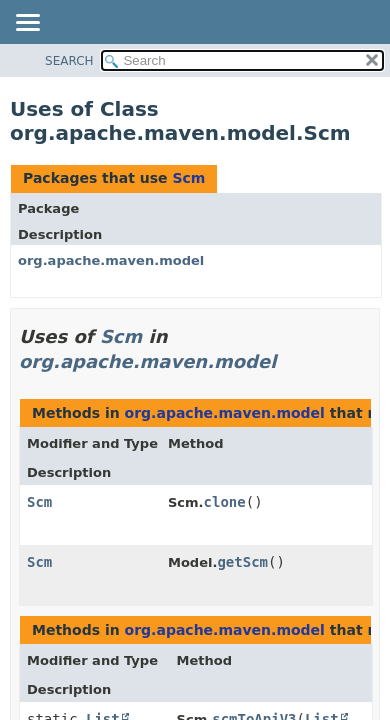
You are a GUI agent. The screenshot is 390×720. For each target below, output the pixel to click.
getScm (242, 562)
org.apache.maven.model (111, 260)
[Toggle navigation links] (27, 24)
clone (225, 502)
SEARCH (69, 61)
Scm (188, 178)
